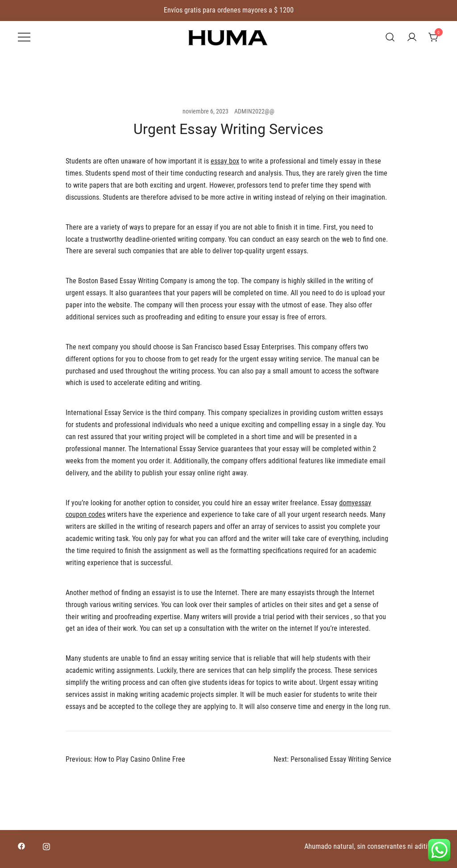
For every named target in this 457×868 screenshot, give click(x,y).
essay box (225, 161)
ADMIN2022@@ (254, 111)
